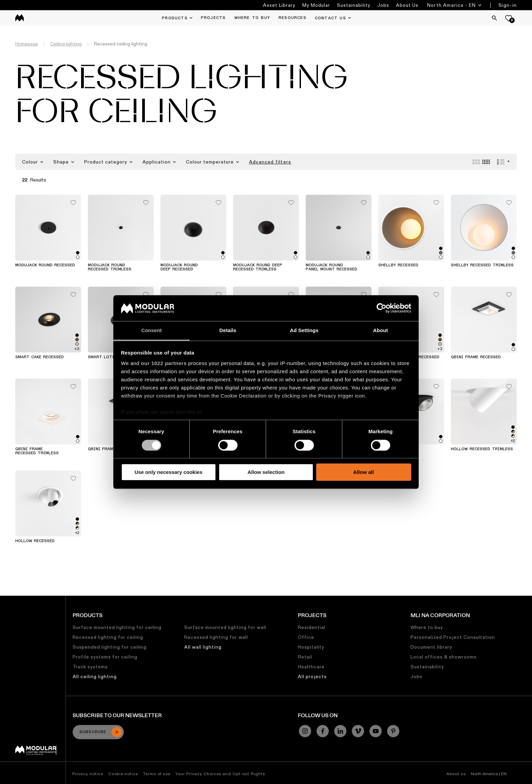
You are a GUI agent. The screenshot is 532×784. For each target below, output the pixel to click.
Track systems (90, 667)
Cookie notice (123, 774)
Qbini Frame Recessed (476, 357)
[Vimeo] (358, 731)
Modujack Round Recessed (45, 265)
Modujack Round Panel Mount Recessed (331, 267)
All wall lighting (203, 647)
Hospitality (311, 647)
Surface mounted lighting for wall (225, 627)
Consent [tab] (151, 331)
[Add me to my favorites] (73, 201)
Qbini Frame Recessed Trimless (37, 451)
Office (306, 637)
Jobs (383, 5)
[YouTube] (376, 731)
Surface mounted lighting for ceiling (117, 627)
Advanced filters (270, 162)
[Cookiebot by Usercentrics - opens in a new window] (382, 308)
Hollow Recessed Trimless (482, 449)
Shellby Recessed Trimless (482, 265)
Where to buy (427, 627)
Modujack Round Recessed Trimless (110, 267)
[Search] (494, 18)
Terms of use (157, 774)
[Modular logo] (36, 753)
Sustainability (354, 5)
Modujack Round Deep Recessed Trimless (258, 267)
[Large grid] (476, 162)
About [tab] (381, 331)
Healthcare (311, 667)
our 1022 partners (164, 364)
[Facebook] (323, 731)
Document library (431, 647)
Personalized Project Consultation (453, 637)
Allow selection (266, 472)
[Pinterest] (393, 731)
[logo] (20, 18)
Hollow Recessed (35, 541)
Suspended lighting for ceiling (110, 647)
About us (456, 774)
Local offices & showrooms (444, 657)
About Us (407, 5)
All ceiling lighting (95, 676)
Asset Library (279, 5)
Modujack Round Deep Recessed (179, 267)
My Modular (316, 5)
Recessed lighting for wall (216, 637)
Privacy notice (88, 774)
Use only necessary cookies (168, 472)
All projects (312, 676)
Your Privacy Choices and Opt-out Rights (220, 774)
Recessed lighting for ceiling (108, 637)
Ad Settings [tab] (304, 331)
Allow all (364, 472)
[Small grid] (486, 162)
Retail (305, 657)
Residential (312, 627)
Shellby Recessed (398, 265)
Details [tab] (228, 331)
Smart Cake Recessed (40, 357)
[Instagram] (305, 731)
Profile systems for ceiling (105, 657)
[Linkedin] (340, 731)
